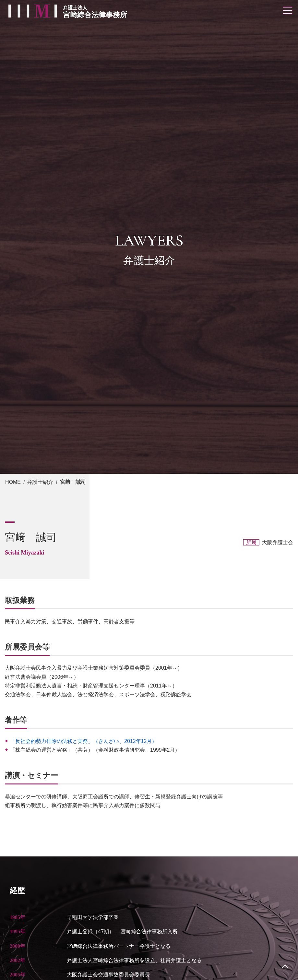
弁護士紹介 (40, 482)
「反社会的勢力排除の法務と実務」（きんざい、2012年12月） (83, 741)
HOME (13, 482)
